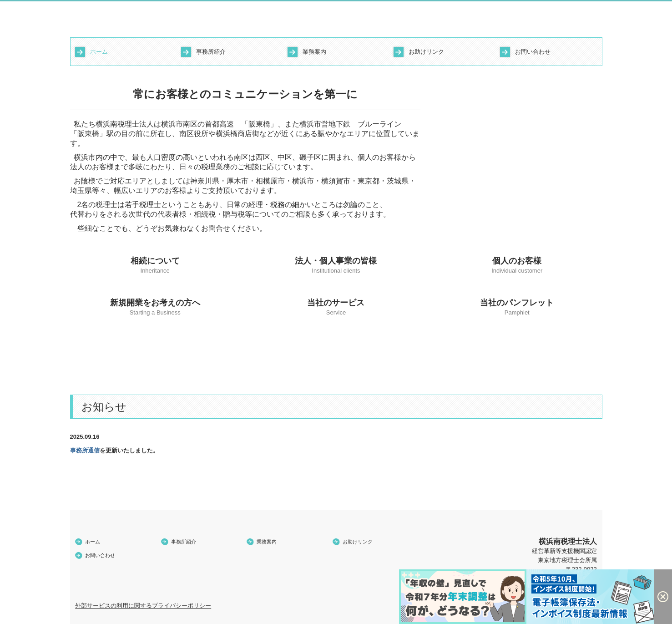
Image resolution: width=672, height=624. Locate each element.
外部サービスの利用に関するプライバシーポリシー (143, 606)
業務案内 (314, 52)
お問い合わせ (533, 52)
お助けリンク (426, 52)
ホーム (99, 52)
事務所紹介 (211, 52)
